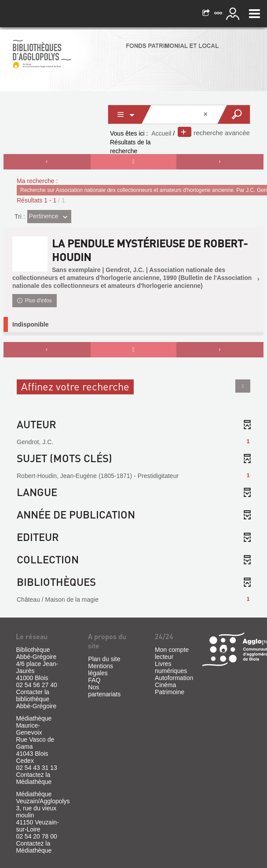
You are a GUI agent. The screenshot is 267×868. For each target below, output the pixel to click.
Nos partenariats (104, 691)
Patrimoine (170, 692)
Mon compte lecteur (172, 653)
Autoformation (174, 678)
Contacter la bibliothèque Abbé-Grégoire (36, 699)
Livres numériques (171, 667)
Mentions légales (101, 669)
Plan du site (104, 659)
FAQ (94, 680)
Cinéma (165, 685)
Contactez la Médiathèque (34, 778)
